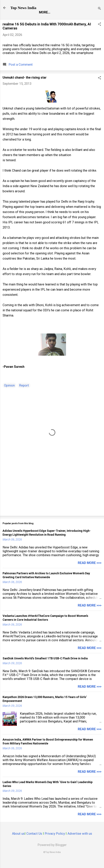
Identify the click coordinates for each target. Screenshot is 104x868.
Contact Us (34, 841)
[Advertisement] (52, 496)
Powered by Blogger (52, 852)
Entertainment (48, 19)
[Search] (99, 9)
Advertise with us (80, 841)
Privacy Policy (55, 841)
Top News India (23, 8)
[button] (99, 32)
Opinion (9, 393)
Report (23, 19)
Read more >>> (90, 570)
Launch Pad (77, 19)
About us (18, 841)
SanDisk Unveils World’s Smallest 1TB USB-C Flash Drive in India (45, 666)
